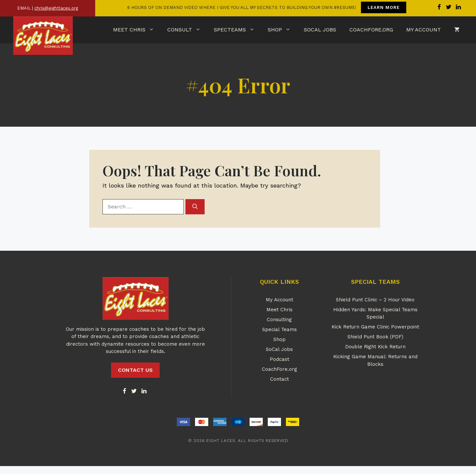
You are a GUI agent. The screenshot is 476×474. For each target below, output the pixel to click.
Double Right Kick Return (375, 347)
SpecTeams (238, 30)
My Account (424, 30)
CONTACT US (135, 370)
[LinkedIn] (144, 391)
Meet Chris (137, 30)
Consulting (279, 320)
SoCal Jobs (320, 30)
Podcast (279, 359)
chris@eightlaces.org (56, 8)
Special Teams (279, 329)
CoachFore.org (371, 30)
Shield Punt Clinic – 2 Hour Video (375, 300)
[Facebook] (124, 391)
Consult (187, 30)
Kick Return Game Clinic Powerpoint (375, 327)
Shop (282, 30)
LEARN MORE (384, 7)
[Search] (195, 207)
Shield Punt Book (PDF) (375, 337)
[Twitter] (134, 391)
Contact (279, 379)
